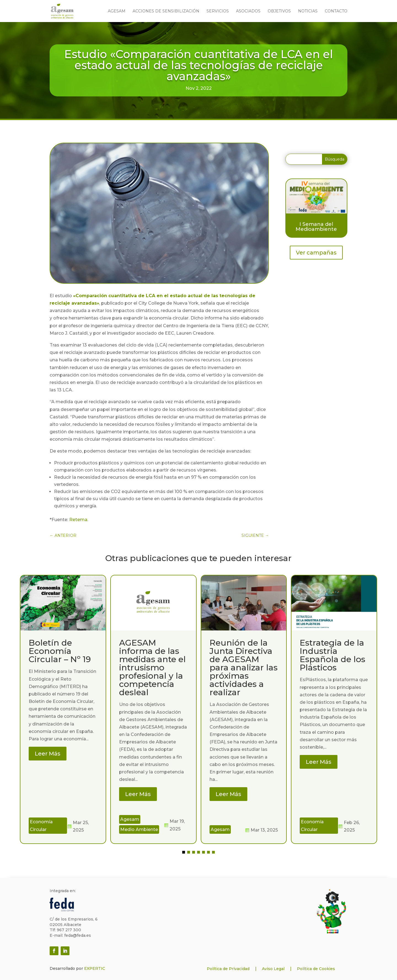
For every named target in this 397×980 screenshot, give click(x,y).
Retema (78, 520)
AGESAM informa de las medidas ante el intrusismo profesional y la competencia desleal (152, 668)
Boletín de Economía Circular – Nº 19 (60, 651)
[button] (184, 852)
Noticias (308, 11)
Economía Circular (41, 825)
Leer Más (48, 754)
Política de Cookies (316, 969)
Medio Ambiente (139, 829)
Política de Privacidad (228, 969)
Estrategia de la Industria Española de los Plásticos (332, 655)
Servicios (218, 11)
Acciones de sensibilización (166, 11)
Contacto (336, 11)
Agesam (117, 11)
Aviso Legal (273, 969)
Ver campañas (316, 253)
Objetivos (279, 11)
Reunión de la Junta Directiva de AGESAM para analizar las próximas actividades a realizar (244, 668)
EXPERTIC (95, 968)
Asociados (248, 11)
